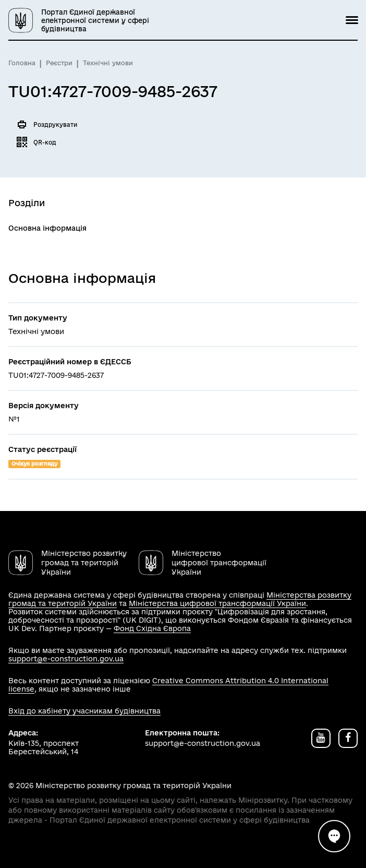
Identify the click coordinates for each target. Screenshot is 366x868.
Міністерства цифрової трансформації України (217, 603)
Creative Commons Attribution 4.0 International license (168, 685)
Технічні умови (108, 63)
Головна (22, 63)
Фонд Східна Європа (152, 628)
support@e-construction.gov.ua (66, 659)
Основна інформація (47, 228)
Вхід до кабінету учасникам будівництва (84, 711)
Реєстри (59, 63)
